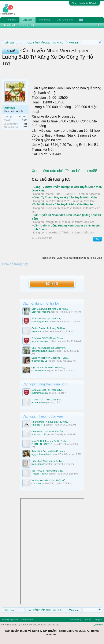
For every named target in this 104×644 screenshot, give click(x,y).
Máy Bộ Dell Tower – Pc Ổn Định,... (50, 441)
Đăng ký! (52, 284)
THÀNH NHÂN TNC (42, 444)
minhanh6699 (39, 403)
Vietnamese (27, 620)
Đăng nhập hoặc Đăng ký (85, 3)
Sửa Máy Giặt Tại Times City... (47, 319)
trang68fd (52, 222)
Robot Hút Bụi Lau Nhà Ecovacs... (49, 451)
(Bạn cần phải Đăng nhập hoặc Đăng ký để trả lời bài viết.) (72, 258)
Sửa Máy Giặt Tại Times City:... (48, 390)
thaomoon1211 (39, 361)
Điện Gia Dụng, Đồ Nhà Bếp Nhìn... (50, 309)
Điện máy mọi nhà (41, 312)
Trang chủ (11, 20)
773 (25, 127)
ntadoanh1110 (39, 434)
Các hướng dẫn (65, 20)
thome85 (9, 108)
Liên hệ (87, 620)
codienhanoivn (39, 370)
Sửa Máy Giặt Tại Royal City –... (48, 338)
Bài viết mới (28, 25)
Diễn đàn (27, 20)
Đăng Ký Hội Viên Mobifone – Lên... (50, 358)
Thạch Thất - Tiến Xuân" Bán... (47, 400)
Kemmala (36, 331)
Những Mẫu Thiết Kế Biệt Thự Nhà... (50, 422)
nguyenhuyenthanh (41, 454)
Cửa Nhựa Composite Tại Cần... (48, 431)
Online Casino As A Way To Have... (50, 328)
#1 (97, 239)
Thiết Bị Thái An (40, 474)
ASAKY (50, 201)
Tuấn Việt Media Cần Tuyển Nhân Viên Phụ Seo (64, 204)
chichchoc (37, 483)
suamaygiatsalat (40, 321)
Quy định (98, 625)
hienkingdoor (38, 464)
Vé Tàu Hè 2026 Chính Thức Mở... (49, 480)
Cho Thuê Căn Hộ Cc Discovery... (49, 348)
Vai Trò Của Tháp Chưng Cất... (48, 471)
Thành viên (45, 20)
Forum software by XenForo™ (30, 625)
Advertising (76, 620)
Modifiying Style (10, 620)
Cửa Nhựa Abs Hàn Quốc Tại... (48, 461)
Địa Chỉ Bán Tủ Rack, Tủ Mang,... (49, 367)
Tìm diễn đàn (11, 25)
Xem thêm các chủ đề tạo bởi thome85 (64, 171)
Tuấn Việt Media (56, 208)
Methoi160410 (55, 194)
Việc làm (95, 194)
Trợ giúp (98, 620)
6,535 (24, 120)
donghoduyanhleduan (43, 351)
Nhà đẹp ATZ (38, 425)
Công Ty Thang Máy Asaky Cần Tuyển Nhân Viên (65, 197)
